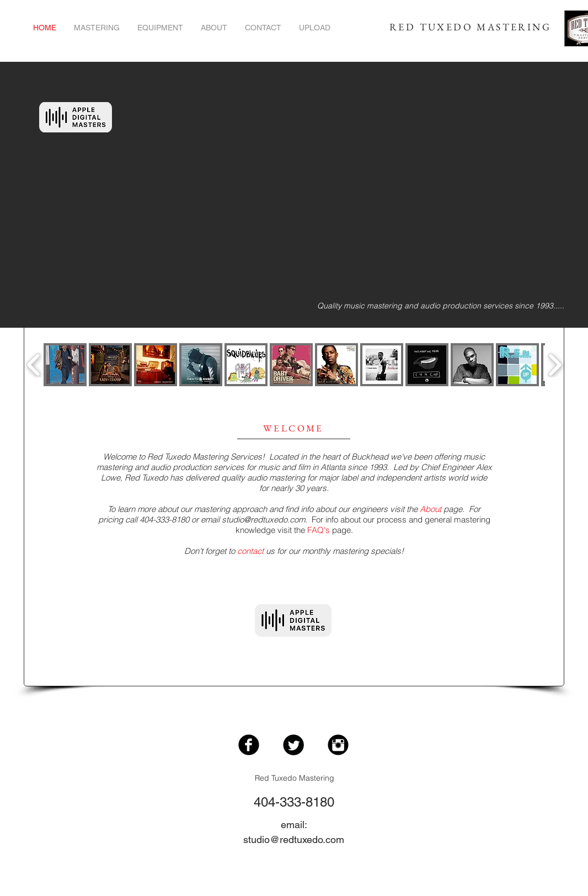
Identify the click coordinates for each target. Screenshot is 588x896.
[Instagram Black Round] (338, 745)
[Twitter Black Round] (293, 745)
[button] (65, 365)
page (441, 509)
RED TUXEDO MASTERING (470, 27)
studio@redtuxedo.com (263, 519)
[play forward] (555, 365)
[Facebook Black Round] (249, 745)
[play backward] (34, 365)
